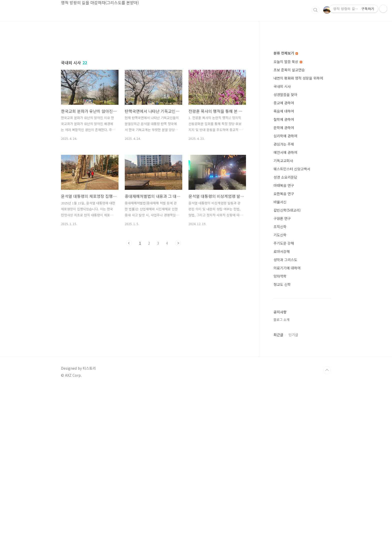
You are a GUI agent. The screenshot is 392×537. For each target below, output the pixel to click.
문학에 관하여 (284, 278)
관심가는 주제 (284, 294)
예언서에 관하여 (285, 302)
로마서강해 (282, 401)
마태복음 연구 (284, 335)
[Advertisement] (153, 82)
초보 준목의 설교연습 (289, 220)
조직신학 (280, 377)
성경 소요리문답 (285, 327)
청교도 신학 (282, 434)
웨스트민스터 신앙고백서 (292, 319)
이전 (129, 313)
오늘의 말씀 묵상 (288, 212)
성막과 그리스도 (285, 410)
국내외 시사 (282, 236)
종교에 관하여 (284, 253)
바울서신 (280, 352)
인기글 (293, 485)
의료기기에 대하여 (287, 418)
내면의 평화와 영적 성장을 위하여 (298, 228)
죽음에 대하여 (284, 261)
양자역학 (280, 426)
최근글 (278, 485)
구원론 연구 (282, 368)
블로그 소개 (281, 470)
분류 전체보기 (286, 203)
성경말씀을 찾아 (285, 245)
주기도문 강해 (284, 393)
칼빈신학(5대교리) (287, 360)
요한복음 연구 (284, 344)
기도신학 (280, 385)
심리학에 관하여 (285, 286)
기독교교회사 (283, 311)
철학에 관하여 (284, 269)
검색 (315, 10)
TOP (327, 520)
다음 (178, 313)
